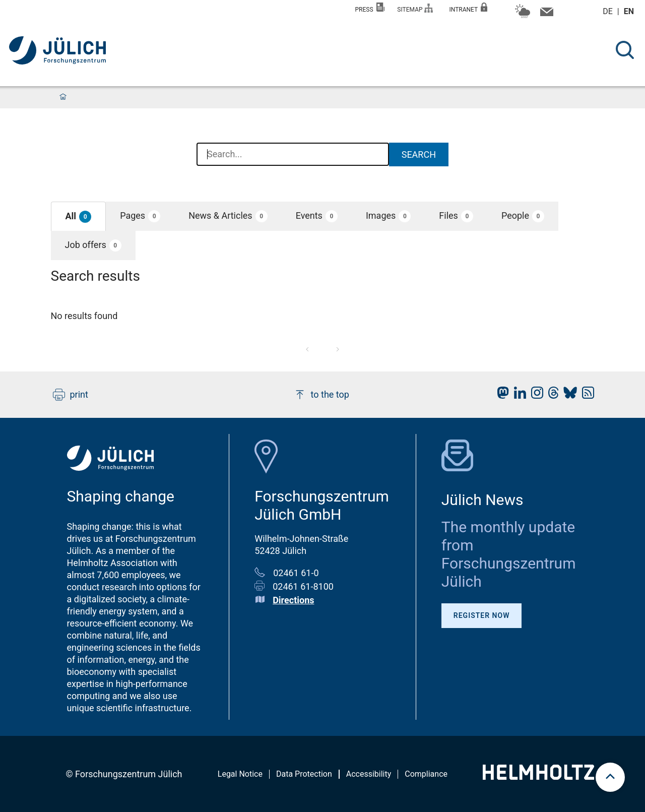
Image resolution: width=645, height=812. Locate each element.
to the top (321, 395)
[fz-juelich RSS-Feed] (586, 395)
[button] (79, 216)
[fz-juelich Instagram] (535, 395)
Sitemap (415, 8)
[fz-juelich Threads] (551, 395)
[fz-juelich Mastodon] (500, 395)
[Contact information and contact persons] (545, 14)
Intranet (468, 8)
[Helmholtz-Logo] (538, 776)
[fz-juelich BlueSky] (568, 395)
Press (370, 8)
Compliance (426, 774)
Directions (293, 600)
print (71, 395)
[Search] (625, 50)
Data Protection (304, 774)
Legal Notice (240, 774)
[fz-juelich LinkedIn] (518, 395)
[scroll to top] (610, 777)
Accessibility (369, 774)
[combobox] (293, 155)
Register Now (482, 615)
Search (419, 154)
